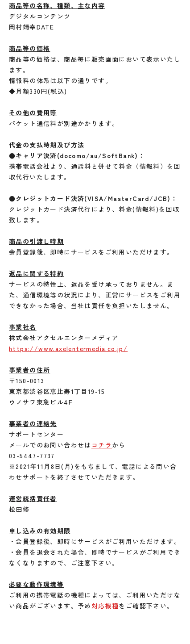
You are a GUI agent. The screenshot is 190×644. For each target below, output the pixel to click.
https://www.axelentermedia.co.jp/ (68, 348)
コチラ (102, 445)
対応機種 (105, 606)
